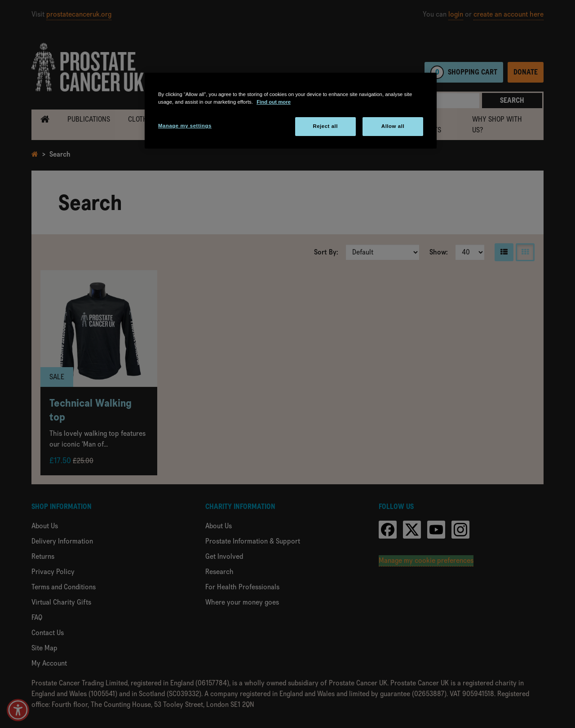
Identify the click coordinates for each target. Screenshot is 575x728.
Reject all (325, 126)
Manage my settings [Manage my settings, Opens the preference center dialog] (185, 126)
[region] (291, 111)
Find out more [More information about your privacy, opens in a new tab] (274, 102)
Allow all (393, 126)
